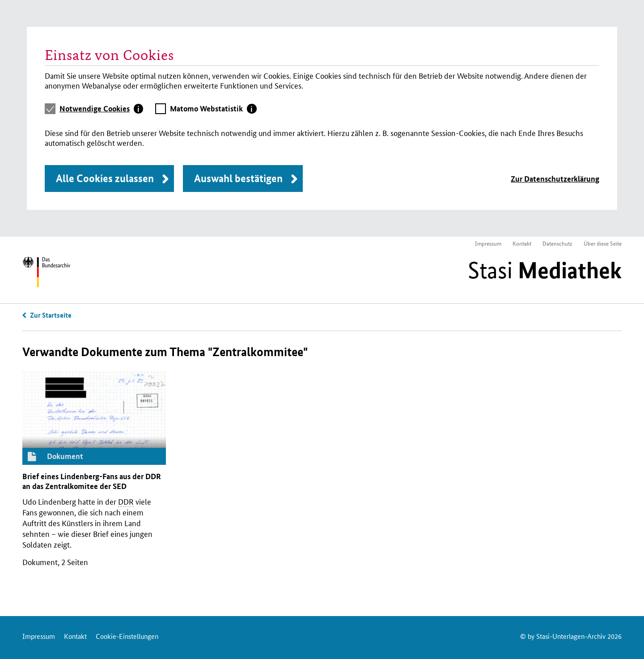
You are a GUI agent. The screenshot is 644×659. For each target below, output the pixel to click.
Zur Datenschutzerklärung (555, 179)
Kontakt (522, 243)
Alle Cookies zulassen (105, 178)
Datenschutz (557, 243)
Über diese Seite (603, 243)
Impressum (488, 243)
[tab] (102, 109)
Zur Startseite (51, 315)
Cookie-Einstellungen (127, 636)
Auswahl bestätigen (238, 178)
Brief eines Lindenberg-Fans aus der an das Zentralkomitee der (92, 481)
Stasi (545, 270)
